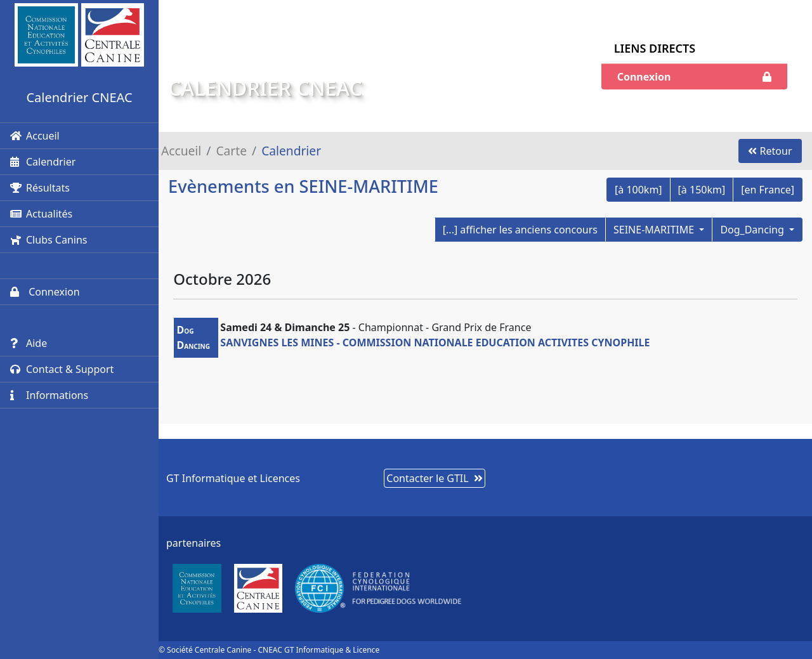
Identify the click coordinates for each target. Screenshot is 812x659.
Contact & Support (62, 369)
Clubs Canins (49, 240)
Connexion (45, 292)
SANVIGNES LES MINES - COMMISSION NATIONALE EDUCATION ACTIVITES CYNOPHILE (435, 343)
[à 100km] (638, 190)
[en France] (768, 190)
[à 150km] (702, 190)
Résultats (40, 188)
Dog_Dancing (753, 230)
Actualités (41, 214)
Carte (231, 151)
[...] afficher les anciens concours (520, 230)
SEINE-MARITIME (655, 230)
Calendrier (43, 162)
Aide (29, 343)
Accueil (35, 136)
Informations (49, 395)
